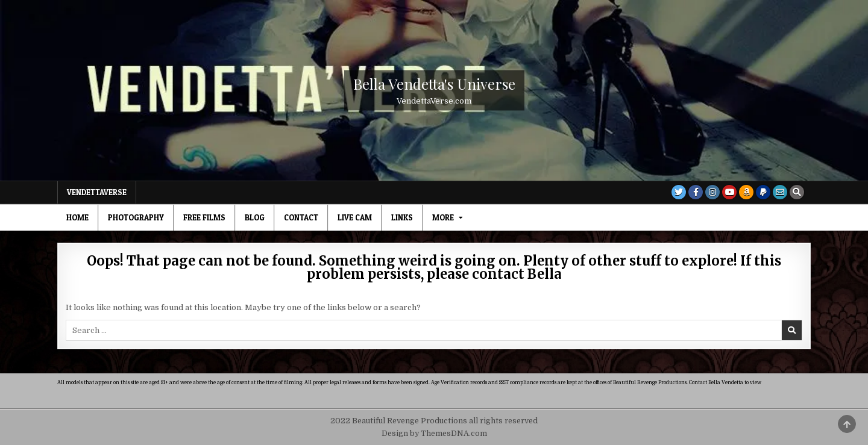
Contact (301, 217)
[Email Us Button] (780, 192)
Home (77, 217)
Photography (136, 217)
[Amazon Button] (746, 192)
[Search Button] (797, 192)
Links (402, 217)
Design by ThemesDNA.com (434, 434)
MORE (443, 217)
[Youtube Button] (729, 192)
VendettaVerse (97, 192)
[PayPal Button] (763, 192)
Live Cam (355, 217)
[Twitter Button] (679, 192)
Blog (255, 217)
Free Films (204, 217)
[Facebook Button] (696, 192)
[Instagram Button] (712, 192)
